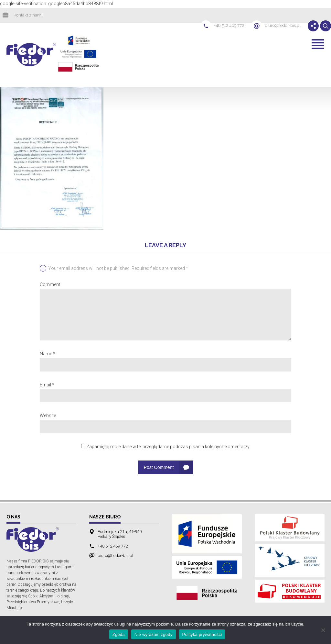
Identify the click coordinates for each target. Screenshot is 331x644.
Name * (48, 354)
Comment (50, 285)
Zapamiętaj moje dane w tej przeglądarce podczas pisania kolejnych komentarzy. (168, 447)
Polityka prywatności (202, 634)
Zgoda (119, 634)
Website (48, 416)
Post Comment (159, 468)
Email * (47, 385)
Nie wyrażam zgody (154, 634)
